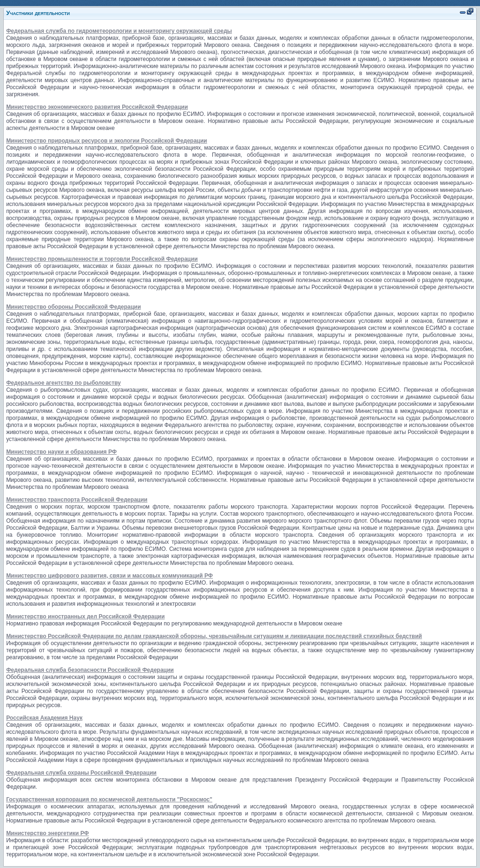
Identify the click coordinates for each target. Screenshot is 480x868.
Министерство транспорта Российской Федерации (77, 500)
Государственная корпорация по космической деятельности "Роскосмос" (109, 799)
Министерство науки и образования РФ (61, 452)
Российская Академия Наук (44, 718)
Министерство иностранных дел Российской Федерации (85, 617)
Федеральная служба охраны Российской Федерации (81, 773)
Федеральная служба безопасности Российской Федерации (90, 670)
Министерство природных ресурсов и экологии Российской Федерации (107, 141)
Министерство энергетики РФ (47, 833)
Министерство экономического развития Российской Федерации (97, 107)
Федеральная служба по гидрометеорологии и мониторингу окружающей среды (119, 31)
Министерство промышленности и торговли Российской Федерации (102, 259)
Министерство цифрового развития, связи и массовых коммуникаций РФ (109, 576)
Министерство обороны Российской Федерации (73, 307)
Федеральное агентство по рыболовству (64, 383)
